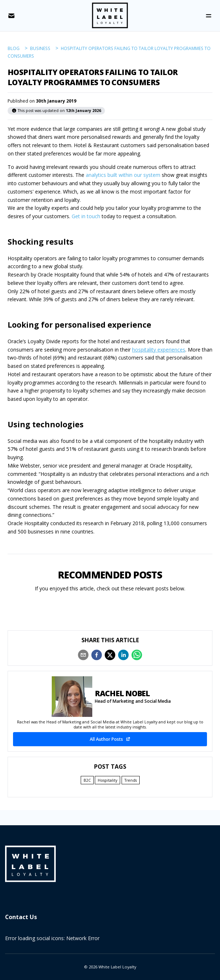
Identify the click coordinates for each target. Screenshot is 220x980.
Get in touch (86, 216)
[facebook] (97, 655)
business (40, 48)
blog (14, 48)
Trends (131, 780)
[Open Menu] (209, 16)
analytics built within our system (123, 175)
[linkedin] (123, 655)
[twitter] (110, 655)
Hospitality (107, 780)
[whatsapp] (137, 655)
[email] (83, 655)
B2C (87, 780)
